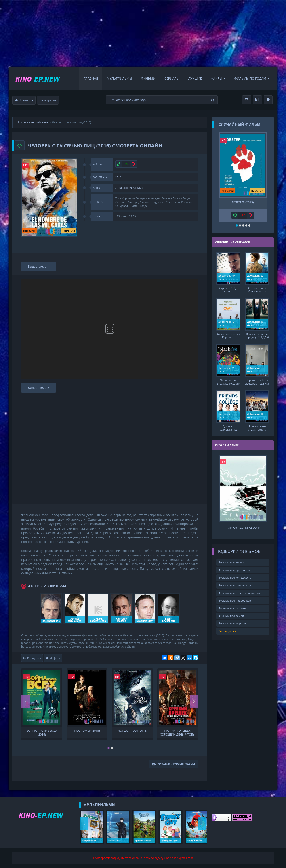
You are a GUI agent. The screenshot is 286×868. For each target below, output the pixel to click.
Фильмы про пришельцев (236, 585)
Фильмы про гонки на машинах (239, 593)
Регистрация (48, 100)
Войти (24, 100)
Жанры (218, 78)
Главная (91, 78)
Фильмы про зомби (231, 616)
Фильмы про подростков (235, 600)
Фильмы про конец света (235, 578)
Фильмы (148, 78)
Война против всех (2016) (42, 732)
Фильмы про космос (232, 562)
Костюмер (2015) (87, 731)
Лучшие (195, 78)
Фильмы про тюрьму (232, 623)
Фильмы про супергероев (235, 570)
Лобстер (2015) (243, 202)
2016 (118, 177)
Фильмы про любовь (232, 608)
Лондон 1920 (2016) (132, 731)
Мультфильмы (119, 78)
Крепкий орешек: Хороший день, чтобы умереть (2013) (178, 732)
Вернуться (32, 658)
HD (25, 165)
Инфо (53, 658)
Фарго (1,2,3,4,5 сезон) (243, 528)
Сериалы (172, 78)
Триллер (122, 188)
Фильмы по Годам (252, 78)
